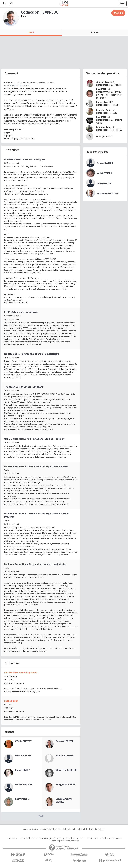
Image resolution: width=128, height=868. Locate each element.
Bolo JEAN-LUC (103, 117)
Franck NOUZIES (64, 756)
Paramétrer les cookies (84, 838)
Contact (25, 838)
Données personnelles (65, 838)
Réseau (95, 32)
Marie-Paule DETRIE (66, 770)
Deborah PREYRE (65, 741)
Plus (41, 816)
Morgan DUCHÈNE (66, 784)
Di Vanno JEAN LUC (105, 127)
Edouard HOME (23, 756)
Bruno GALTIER (104, 183)
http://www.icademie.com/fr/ (17, 86)
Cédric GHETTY (23, 741)
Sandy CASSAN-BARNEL (64, 800)
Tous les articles (115, 838)
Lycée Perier (11, 701)
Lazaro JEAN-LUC (105, 102)
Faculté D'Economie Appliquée (21, 673)
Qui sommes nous (14, 838)
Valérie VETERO (104, 173)
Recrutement (43, 838)
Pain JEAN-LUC (103, 89)
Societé (52, 838)
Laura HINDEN (23, 770)
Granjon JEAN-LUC (105, 82)
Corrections (54, 841)
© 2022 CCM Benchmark (69, 841)
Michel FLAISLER (24, 784)
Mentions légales (101, 838)
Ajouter (120, 13)
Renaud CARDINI (105, 163)
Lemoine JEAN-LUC (105, 110)
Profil (31, 32)
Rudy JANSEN (22, 799)
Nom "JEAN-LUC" (104, 136)
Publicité (33, 838)
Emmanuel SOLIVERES (107, 193)
